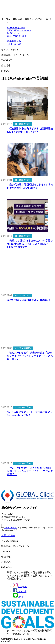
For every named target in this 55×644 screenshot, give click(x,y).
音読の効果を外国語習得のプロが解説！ (29, 300)
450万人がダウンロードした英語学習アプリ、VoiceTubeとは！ (30, 413)
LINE (18, 597)
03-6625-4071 (9, 527)
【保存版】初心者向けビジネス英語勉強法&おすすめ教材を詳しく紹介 (30, 130)
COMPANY (17, 36)
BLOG (13, 33)
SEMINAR (16, 28)
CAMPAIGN (19, 30)
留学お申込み (14, 41)
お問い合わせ (14, 44)
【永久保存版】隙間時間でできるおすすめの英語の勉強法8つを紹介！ (30, 186)
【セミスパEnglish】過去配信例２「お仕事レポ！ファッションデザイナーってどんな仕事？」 (30, 356)
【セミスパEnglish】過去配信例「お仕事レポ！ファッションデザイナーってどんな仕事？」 (30, 471)
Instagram (20, 586)
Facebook (20, 591)
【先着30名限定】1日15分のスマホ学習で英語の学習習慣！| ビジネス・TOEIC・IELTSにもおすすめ (30, 244)
